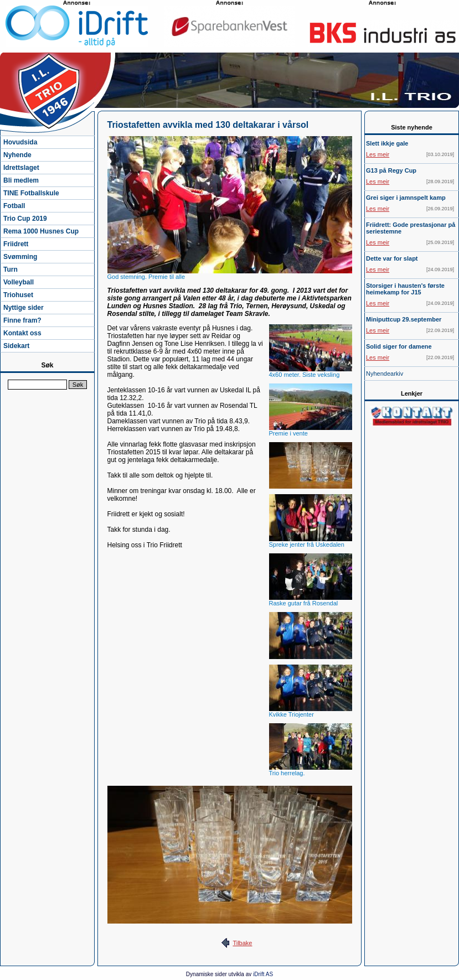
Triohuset (18, 295)
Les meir (378, 154)
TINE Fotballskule (31, 193)
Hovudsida (20, 142)
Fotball (14, 206)
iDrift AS (263, 974)
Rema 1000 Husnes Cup (41, 231)
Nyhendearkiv (385, 374)
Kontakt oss (22, 333)
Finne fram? (22, 320)
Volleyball (19, 282)
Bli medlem (21, 180)
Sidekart (16, 346)
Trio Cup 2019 (25, 219)
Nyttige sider (24, 308)
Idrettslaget (21, 168)
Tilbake (242, 943)
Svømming (20, 257)
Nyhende (17, 155)
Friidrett (16, 244)
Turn (11, 269)
